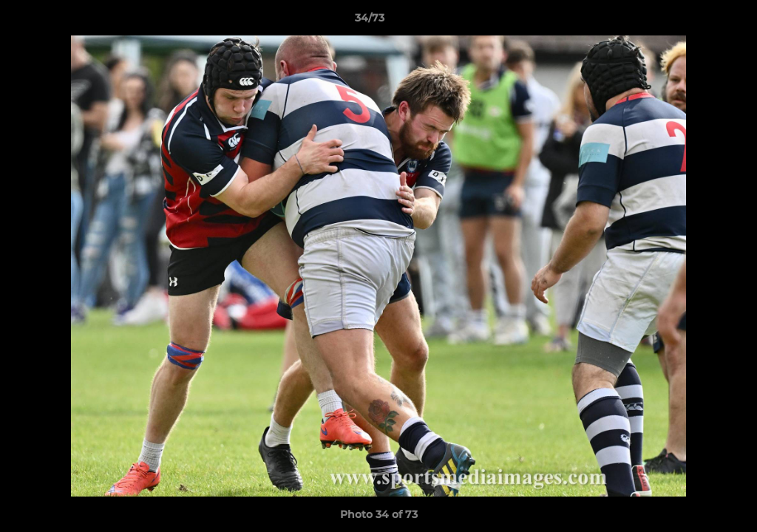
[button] (695, 21)
